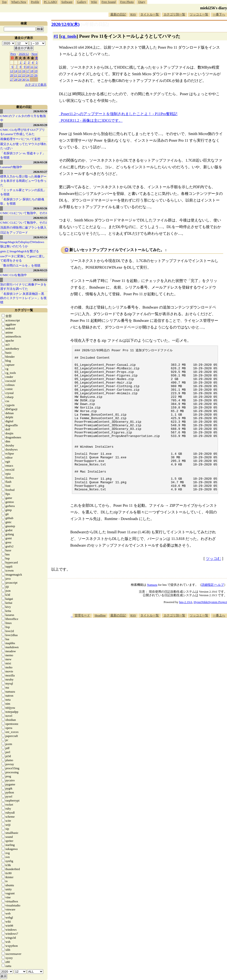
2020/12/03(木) (65, 24)
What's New (19, 2)
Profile (35, 2)
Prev (13, 54)
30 (24, 79)
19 (36, 71)
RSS (133, 14)
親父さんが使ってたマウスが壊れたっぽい (23, 146)
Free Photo (127, 2)
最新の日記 (118, 14)
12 (36, 67)
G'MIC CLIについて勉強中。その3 (24, 213)
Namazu (152, 613)
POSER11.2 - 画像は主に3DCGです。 (92, 120)
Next (34, 54)
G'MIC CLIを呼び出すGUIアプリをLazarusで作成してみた (23, 132)
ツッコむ (213, 587)
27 (12, 79)
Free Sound (109, 2)
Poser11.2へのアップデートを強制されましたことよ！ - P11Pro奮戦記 (119, 114)
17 (28, 71)
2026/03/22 (40, 280)
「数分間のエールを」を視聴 (20, 265)
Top (4, 2)
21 (16, 75)
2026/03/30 (40, 111)
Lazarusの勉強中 (11, 167)
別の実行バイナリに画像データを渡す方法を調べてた (23, 287)
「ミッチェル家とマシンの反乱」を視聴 (23, 192)
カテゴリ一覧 (24, 310)
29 (20, 79)
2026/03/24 (40, 237)
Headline (100, 643)
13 (12, 71)
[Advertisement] (163, 683)
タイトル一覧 (150, 14)
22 (20, 75)
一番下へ (219, 14)
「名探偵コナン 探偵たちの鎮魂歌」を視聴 (22, 201)
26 (36, 75)
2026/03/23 (40, 270)
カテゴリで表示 (36, 85)
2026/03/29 (40, 125)
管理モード (82, 643)
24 (28, 75)
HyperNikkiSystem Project (210, 630)
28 (16, 79)
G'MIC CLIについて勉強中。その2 (24, 223)
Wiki (94, 2)
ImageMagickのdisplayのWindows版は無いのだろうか (22, 244)
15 (20, 71)
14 (16, 71)
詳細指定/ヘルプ (213, 613)
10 (28, 67)
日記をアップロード (14, 232)
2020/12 (24, 54)
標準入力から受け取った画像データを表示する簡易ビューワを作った (23, 181)
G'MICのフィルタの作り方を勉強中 (23, 118)
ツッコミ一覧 (199, 14)
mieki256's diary (214, 8)
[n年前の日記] (95, 24)
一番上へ (219, 643)
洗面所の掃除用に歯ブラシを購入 (23, 227)
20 (12, 75)
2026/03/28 (40, 162)
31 (28, 79)
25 (32, 75)
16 (24, 71)
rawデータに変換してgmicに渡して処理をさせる (23, 258)
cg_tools (69, 36)
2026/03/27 (40, 172)
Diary (142, 2)
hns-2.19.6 (186, 630)
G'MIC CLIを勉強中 (14, 275)
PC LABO (50, 2)
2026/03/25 (40, 218)
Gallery (82, 2)
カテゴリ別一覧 (174, 14)
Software (67, 2)
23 (24, 75)
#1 (56, 36)
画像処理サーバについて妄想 (20, 139)
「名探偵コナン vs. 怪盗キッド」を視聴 (23, 155)
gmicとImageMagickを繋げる (20, 251)
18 (32, 71)
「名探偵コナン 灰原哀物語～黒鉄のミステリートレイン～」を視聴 (23, 298)
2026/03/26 (40, 208)
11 (32, 67)
